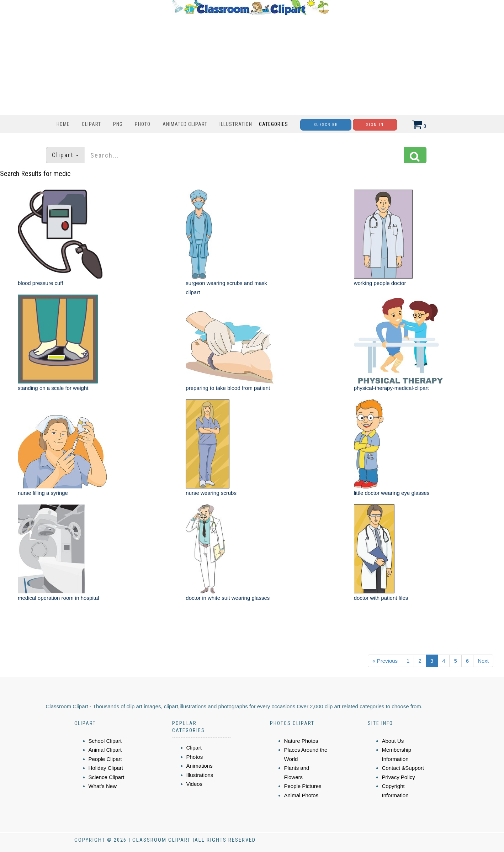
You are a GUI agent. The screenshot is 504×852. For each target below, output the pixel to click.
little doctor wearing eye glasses (392, 493)
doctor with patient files (381, 598)
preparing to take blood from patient (228, 388)
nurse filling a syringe (43, 493)
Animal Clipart (105, 750)
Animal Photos (301, 795)
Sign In (375, 125)
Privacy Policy (399, 777)
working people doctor (380, 283)
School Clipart (105, 741)
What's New (103, 786)
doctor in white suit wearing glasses (228, 598)
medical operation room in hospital (58, 598)
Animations (200, 766)
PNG (118, 124)
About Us (393, 741)
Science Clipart (107, 777)
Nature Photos (301, 741)
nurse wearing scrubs (211, 493)
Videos (195, 784)
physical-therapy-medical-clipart (391, 388)
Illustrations (200, 775)
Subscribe (326, 125)
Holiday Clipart (106, 768)
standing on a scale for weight (53, 388)
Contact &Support (403, 768)
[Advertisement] (250, 65)
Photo (143, 124)
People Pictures (303, 786)
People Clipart (105, 759)
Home (63, 124)
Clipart (91, 124)
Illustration (236, 124)
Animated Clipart (185, 124)
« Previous (385, 661)
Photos (195, 757)
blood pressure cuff (40, 283)
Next (483, 661)
